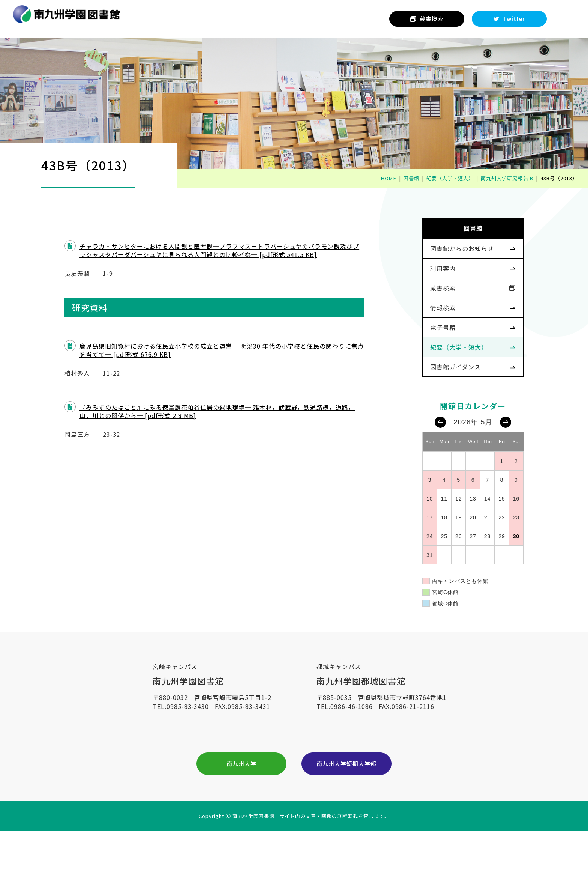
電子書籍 (431, 348)
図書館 (461, 232)
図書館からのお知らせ (450, 259)
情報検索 (431, 326)
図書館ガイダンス (443, 393)
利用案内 (431, 281)
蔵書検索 (431, 304)
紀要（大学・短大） (447, 371)
